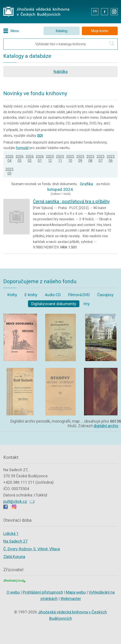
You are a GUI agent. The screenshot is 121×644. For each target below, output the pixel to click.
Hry (87, 304)
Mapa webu (76, 592)
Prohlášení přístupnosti (43, 592)
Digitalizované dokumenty (54, 304)
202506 (111, 159)
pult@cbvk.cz (15, 501)
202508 (90, 159)
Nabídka (60, 72)
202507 (101, 159)
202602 (30, 159)
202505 (9, 171)
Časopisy (105, 295)
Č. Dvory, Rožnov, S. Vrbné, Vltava (32, 549)
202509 (80, 159)
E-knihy (31, 295)
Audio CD (53, 295)
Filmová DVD (79, 295)
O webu (13, 592)
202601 (40, 159)
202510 (70, 159)
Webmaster (71, 599)
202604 (9, 159)
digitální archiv (106, 426)
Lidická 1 (11, 534)
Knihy (12, 295)
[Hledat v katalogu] (112, 43)
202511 (60, 159)
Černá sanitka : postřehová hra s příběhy (71, 201)
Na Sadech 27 (15, 541)
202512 (50, 159)
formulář (22, 148)
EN (95, 11)
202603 (20, 159)
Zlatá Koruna (14, 557)
